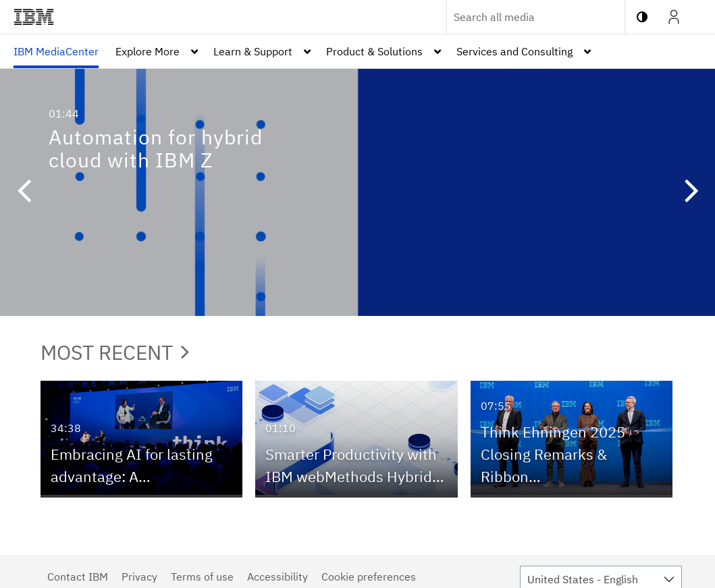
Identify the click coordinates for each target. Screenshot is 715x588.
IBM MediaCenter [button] (56, 51)
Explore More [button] (148, 51)
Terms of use (202, 577)
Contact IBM (78, 577)
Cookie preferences (369, 577)
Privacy (139, 577)
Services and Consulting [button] (514, 51)
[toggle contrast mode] (642, 17)
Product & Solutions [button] (374, 51)
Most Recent (115, 352)
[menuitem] (56, 51)
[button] (24, 192)
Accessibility (277, 577)
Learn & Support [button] (253, 51)
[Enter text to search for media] (521, 17)
